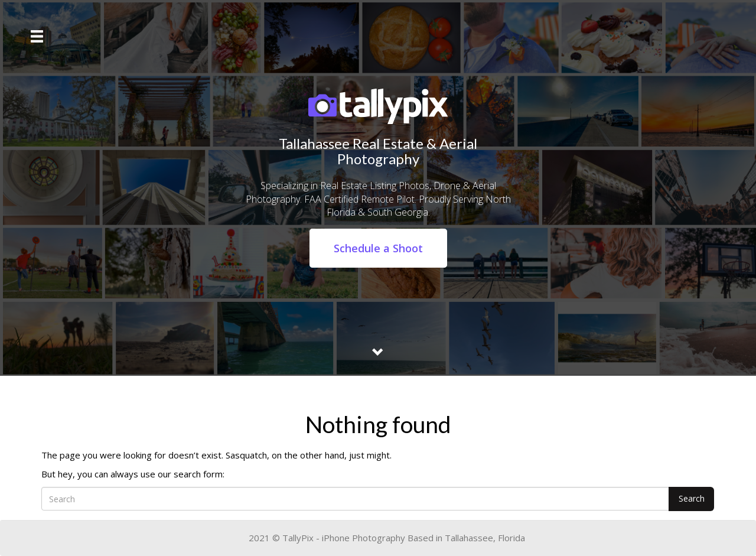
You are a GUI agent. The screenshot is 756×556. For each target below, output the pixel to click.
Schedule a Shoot (378, 248)
